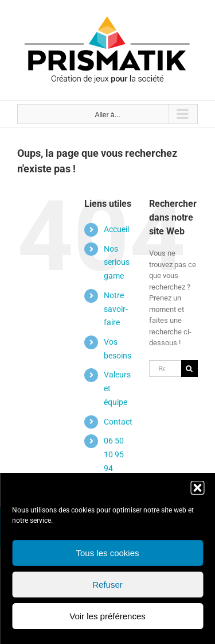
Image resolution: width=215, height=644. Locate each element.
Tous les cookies (107, 553)
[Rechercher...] (165, 369)
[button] (197, 488)
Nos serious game (117, 263)
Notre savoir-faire (116, 309)
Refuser (107, 585)
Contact (118, 422)
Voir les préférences (107, 616)
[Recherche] (189, 369)
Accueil (116, 229)
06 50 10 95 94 (114, 454)
